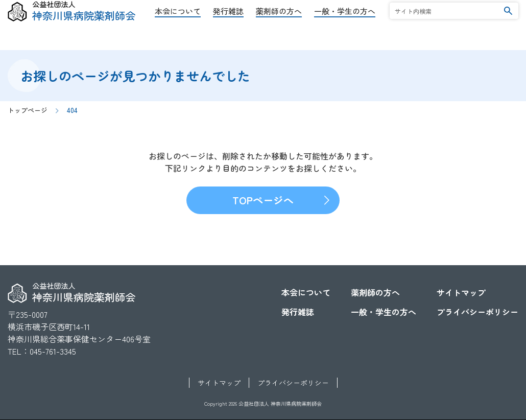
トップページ (28, 110)
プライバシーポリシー (477, 312)
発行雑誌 (228, 27)
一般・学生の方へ (345, 27)
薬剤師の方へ (279, 27)
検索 (508, 27)
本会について (178, 27)
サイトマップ (461, 292)
